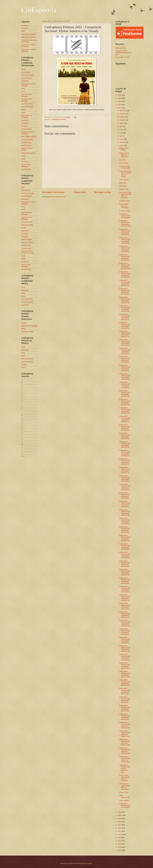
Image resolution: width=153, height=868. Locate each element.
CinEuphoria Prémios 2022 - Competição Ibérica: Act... (125, 691)
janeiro (122, 146)
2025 (120, 98)
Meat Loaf (123, 183)
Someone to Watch (28, 332)
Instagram (25, 28)
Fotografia (25, 126)
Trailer (24, 159)
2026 (120, 95)
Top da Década (26, 169)
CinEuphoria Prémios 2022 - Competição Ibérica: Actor (125, 674)
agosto (122, 123)
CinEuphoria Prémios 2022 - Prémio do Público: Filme (125, 725)
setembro (123, 120)
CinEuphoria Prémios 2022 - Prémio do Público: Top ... (125, 759)
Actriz (23, 91)
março (122, 139)
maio (121, 133)
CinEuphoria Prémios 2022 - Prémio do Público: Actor (125, 734)
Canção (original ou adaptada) (28, 133)
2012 (120, 841)
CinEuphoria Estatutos (29, 34)
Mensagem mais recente (53, 192)
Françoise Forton (125, 211)
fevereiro (123, 142)
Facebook (25, 25)
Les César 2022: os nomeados (125, 167)
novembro (123, 114)
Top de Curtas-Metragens (26, 166)
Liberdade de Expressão (29, 326)
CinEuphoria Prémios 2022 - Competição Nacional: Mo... (125, 513)
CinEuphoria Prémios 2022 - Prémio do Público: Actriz (125, 742)
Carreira (24, 323)
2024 (120, 101)
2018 (120, 822)
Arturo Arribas (124, 163)
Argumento (25, 120)
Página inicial (80, 192)
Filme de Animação (28, 75)
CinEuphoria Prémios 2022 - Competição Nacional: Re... (125, 393)
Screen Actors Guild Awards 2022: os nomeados (124, 778)
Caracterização (26, 145)
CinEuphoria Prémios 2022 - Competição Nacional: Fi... (125, 410)
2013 (120, 838)
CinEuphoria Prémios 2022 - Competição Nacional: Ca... (125, 623)
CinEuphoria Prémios (28, 37)
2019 (120, 819)
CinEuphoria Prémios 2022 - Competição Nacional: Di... (125, 572)
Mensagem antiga (103, 192)
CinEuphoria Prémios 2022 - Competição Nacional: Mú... (125, 555)
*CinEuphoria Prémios (59, 119)
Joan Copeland (124, 800)
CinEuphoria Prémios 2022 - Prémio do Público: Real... (125, 751)
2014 (120, 834)
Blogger (90, 863)
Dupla (23, 113)
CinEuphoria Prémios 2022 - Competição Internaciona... (125, 232)
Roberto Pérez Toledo (124, 149)
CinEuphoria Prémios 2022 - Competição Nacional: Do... (125, 402)
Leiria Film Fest (121, 48)
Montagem (25, 123)
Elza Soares (123, 186)
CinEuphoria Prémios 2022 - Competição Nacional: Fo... (125, 521)
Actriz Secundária (27, 107)
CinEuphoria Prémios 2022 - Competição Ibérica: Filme (125, 666)
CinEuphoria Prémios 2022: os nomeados (125, 805)
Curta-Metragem (27, 78)
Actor (23, 88)
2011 (120, 844)
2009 (120, 850)
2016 (120, 828)
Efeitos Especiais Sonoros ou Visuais (28, 252)
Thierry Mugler (124, 180)
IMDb (23, 31)
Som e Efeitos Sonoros (29, 137)
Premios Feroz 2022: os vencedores (124, 155)
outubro (122, 117)
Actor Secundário (27, 104)
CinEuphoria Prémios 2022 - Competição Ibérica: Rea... (125, 708)
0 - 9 (23, 456)
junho (122, 130)
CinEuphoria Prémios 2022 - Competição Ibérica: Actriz (125, 683)
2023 (120, 105)
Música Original (27, 129)
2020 (120, 815)
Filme (23, 69)
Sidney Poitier (124, 792)
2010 (120, 847)
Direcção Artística (27, 140)
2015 (120, 831)
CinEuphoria (39, 10)
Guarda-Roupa (26, 142)
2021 (120, 812)
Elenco (24, 110)
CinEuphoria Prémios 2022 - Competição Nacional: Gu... (125, 598)
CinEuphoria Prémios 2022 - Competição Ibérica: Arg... (125, 717)
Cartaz (24, 156)
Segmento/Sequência (29, 153)
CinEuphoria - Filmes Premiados (28, 46)
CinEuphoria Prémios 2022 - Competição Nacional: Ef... (125, 615)
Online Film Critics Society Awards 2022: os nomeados (125, 195)
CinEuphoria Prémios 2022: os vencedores (125, 216)
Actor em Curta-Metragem (27, 95)
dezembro (123, 111)
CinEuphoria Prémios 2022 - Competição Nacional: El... (125, 368)
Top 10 (24, 367)
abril (121, 136)
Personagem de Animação (27, 116)
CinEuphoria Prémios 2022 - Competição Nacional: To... (125, 419)
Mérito (24, 329)
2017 (120, 825)
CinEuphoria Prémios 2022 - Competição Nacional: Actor (125, 266)
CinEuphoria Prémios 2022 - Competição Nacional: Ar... (125, 538)
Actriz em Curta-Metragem (27, 100)
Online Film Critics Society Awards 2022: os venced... (125, 174)
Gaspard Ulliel (124, 189)
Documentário (26, 72)
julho (121, 126)
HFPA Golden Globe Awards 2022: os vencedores (125, 786)
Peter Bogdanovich (124, 796)
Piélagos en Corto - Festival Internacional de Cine (124, 53)
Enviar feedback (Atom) (58, 197)
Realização (25, 81)
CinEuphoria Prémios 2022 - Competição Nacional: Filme (125, 223)
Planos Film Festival (122, 57)
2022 (120, 108)
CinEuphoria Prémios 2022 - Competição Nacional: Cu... (125, 453)
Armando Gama (124, 201)
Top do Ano (25, 162)
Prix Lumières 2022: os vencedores (124, 206)
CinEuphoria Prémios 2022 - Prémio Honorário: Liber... (125, 769)
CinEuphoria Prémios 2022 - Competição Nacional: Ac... (125, 283)
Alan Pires (123, 160)
